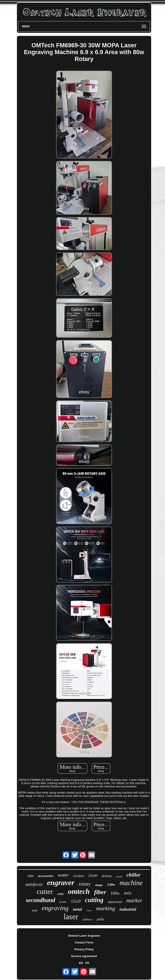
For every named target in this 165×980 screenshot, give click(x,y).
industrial (128, 909)
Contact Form (84, 942)
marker (134, 900)
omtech (79, 892)
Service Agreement (84, 956)
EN (81, 963)
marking (106, 908)
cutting (94, 900)
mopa (99, 885)
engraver (61, 883)
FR (87, 963)
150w (89, 910)
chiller (134, 875)
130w (111, 885)
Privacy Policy (84, 949)
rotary (85, 884)
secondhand (40, 900)
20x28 (35, 911)
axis (128, 893)
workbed (78, 876)
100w (115, 893)
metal (77, 909)
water (63, 875)
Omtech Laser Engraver (84, 936)
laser (71, 917)
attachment (115, 902)
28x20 (119, 877)
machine (131, 883)
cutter (45, 892)
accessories (46, 876)
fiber (100, 892)
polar (101, 919)
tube (31, 876)
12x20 (76, 901)
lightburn (87, 919)
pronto (63, 902)
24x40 (93, 876)
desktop (107, 876)
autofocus (34, 884)
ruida (60, 894)
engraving (55, 908)
